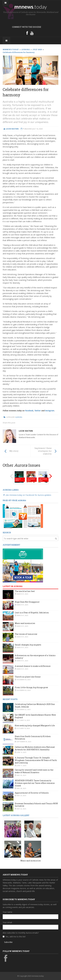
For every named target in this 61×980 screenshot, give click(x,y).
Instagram (50, 411)
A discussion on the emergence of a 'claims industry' (35, 657)
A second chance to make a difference (33, 666)
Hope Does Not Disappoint (27, 602)
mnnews (31, 7)
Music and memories (25, 623)
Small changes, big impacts (28, 645)
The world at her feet (25, 591)
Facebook (29, 411)
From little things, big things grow (31, 687)
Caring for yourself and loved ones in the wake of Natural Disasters (34, 771)
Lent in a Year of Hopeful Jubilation (32, 613)
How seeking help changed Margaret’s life (35, 726)
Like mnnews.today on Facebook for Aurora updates (27, 495)
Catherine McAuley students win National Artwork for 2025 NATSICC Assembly (35, 748)
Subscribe (8, 942)
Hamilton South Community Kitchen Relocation (33, 738)
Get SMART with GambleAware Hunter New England (35, 716)
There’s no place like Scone (28, 677)
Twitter (38, 411)
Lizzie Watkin (26, 431)
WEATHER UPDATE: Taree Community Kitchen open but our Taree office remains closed (35, 783)
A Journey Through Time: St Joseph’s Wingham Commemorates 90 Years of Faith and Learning (36, 760)
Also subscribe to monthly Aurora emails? (21, 933)
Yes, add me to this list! (15, 937)
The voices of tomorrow (26, 634)
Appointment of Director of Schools (32, 793)
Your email (7, 922)
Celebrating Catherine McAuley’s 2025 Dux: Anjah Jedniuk (35, 705)
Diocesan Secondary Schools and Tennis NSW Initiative (36, 805)
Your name (7, 912)
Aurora (19, 417)
